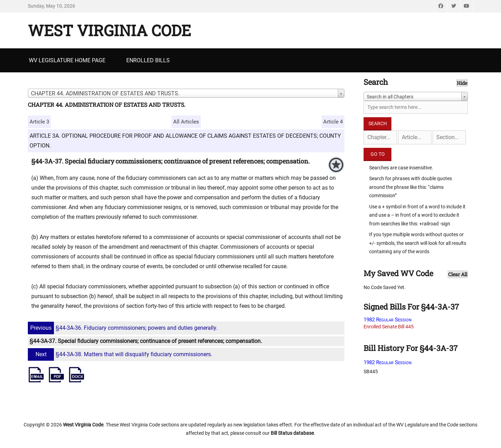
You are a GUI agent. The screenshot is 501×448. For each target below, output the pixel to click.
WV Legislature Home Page (67, 60)
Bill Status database (292, 433)
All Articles (186, 122)
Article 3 (39, 122)
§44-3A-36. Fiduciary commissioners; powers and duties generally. (124, 328)
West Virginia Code (109, 30)
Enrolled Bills (148, 60)
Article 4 (333, 122)
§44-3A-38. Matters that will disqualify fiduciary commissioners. (121, 354)
